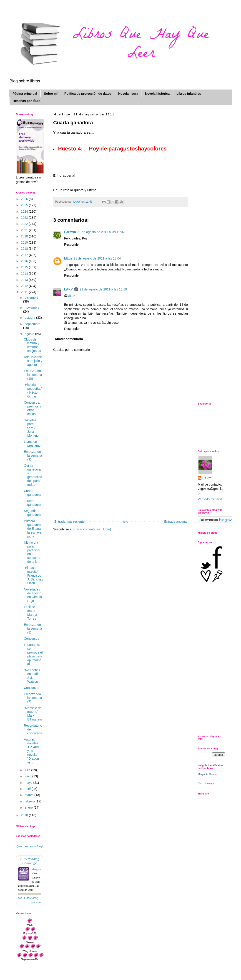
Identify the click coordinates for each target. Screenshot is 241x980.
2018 (25, 249)
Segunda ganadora (32, 513)
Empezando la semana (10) (33, 375)
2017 (25, 255)
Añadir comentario (69, 339)
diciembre (31, 298)
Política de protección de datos (88, 94)
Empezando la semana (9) (33, 456)
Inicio (124, 522)
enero (29, 807)
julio (28, 770)
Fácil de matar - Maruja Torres (31, 613)
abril (28, 789)
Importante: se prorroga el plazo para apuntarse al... (33, 654)
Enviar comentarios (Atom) (92, 529)
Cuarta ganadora (32, 493)
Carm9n (70, 232)
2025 (25, 205)
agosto (30, 334)
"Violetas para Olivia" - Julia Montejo (31, 428)
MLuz (68, 258)
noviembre (32, 308)
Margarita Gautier (208, 774)
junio (28, 776)
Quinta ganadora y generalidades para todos (33, 475)
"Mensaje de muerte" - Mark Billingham (33, 714)
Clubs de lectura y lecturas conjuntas (32, 345)
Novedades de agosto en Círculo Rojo (33, 595)
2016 (25, 261)
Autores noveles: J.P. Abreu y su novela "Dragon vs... (33, 751)
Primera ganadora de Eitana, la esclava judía (33, 529)
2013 (25, 280)
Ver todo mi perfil (210, 499)
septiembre (32, 324)
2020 (25, 236)
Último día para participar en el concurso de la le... (32, 552)
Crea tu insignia (206, 783)
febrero (30, 801)
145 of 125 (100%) (28, 898)
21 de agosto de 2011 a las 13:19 (103, 289)
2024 (25, 211)
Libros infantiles (189, 94)
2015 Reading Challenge (30, 861)
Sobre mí (51, 94)
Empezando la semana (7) (33, 698)
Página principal (25, 94)
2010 (25, 815)
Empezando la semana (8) (33, 629)
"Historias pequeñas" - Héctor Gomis (33, 390)
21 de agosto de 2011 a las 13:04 (97, 258)
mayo (29, 783)
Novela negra (128, 94)
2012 (25, 286)
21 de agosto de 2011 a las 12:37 (101, 232)
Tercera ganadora (32, 503)
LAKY (68, 289)
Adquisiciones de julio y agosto (33, 361)
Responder (72, 244)
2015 (25, 267)
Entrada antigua (175, 522)
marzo (29, 795)
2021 (25, 230)
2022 (25, 224)
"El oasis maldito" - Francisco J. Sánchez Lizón (33, 575)
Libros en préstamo (32, 444)
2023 (25, 218)
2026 (25, 199)
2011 (25, 292)
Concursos (31, 639)
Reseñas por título (27, 101)
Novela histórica (157, 94)
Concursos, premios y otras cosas (33, 408)
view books (36, 902)
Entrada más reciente (69, 522)
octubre (30, 318)
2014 (25, 274)
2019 (25, 242)
